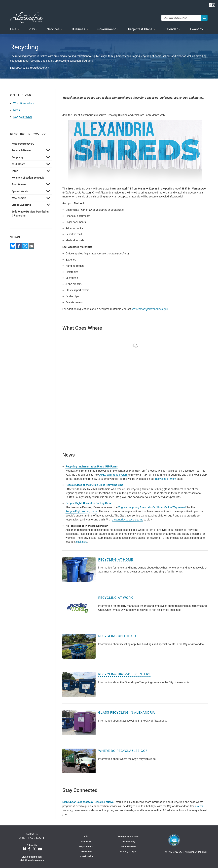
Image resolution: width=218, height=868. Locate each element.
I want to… (197, 28)
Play (32, 28)
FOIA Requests (128, 845)
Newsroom (86, 850)
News (17, 109)
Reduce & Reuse (21, 149)
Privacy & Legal (128, 850)
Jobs (86, 835)
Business (78, 28)
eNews (199, 805)
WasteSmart (19, 197)
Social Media (86, 855)
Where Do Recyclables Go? (123, 750)
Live (13, 28)
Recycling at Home (116, 558)
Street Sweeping (21, 204)
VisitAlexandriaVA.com (32, 859)
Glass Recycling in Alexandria (127, 711)
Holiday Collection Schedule (28, 176)
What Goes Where (24, 102)
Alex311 (24, 837)
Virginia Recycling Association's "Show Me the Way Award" (152, 506)
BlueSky (25, 848)
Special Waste (20, 190)
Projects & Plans (140, 28)
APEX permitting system (113, 473)
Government (107, 28)
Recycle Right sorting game (81, 510)
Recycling (17, 156)
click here (82, 541)
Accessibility (128, 840)
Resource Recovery (23, 142)
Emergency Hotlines (128, 835)
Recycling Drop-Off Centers (124, 673)
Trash (15, 170)
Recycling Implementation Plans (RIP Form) (91, 465)
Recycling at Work (166, 478)
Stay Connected (22, 115)
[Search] (205, 17)
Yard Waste (18, 163)
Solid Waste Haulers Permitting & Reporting (30, 212)
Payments (86, 840)
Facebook (29, 848)
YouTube (40, 848)
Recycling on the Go (117, 635)
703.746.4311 (37, 837)
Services (53, 28)
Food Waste (18, 183)
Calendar (171, 28)
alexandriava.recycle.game (128, 518)
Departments (86, 845)
